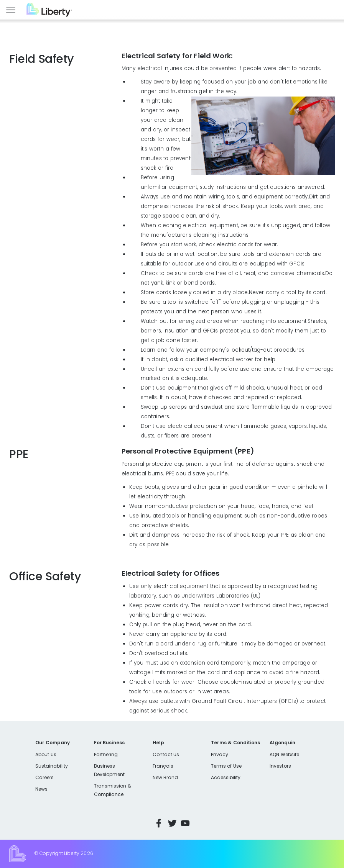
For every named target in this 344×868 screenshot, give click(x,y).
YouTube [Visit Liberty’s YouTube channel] (185, 823)
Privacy (219, 754)
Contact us (166, 754)
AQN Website (284, 754)
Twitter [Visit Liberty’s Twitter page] (172, 823)
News (41, 789)
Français (163, 766)
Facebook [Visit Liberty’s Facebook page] (159, 823)
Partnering (106, 754)
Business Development (109, 770)
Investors (280, 766)
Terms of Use (226, 766)
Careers (44, 777)
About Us (46, 754)
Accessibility (226, 777)
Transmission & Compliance (113, 790)
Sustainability (52, 766)
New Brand (165, 777)
